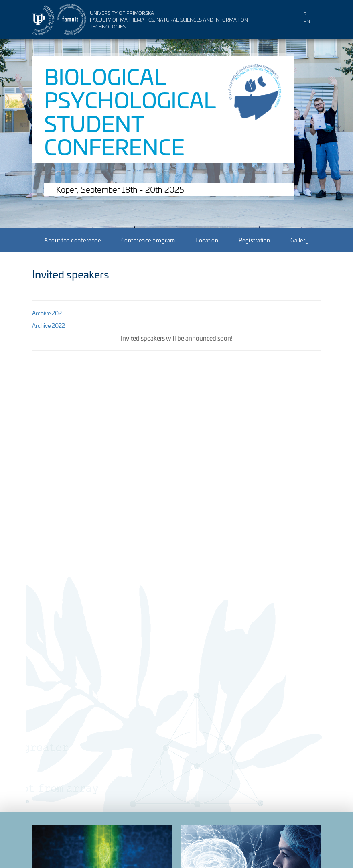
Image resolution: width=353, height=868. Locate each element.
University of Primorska (122, 13)
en (307, 21)
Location (207, 240)
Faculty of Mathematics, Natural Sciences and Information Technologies (169, 23)
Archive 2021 (48, 313)
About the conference (72, 240)
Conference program (148, 240)
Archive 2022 (49, 325)
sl (306, 14)
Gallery (300, 240)
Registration (255, 240)
